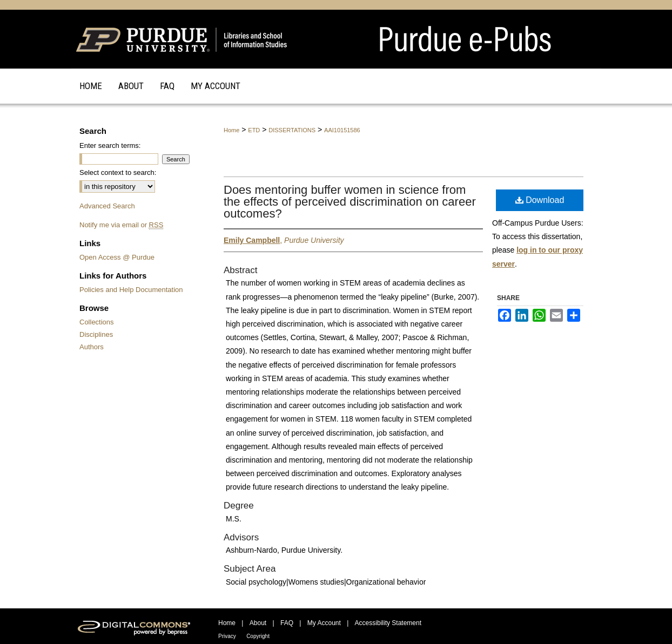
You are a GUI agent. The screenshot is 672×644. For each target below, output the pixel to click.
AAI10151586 (342, 130)
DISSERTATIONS (292, 130)
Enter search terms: (110, 145)
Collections (97, 322)
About (258, 623)
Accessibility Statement (388, 623)
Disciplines (96, 334)
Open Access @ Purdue (117, 257)
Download (540, 200)
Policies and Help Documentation (131, 290)
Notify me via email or (121, 225)
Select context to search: (118, 172)
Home (231, 130)
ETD (254, 130)
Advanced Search (107, 206)
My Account (324, 623)
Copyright (258, 636)
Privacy (227, 636)
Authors (92, 347)
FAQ (287, 623)
